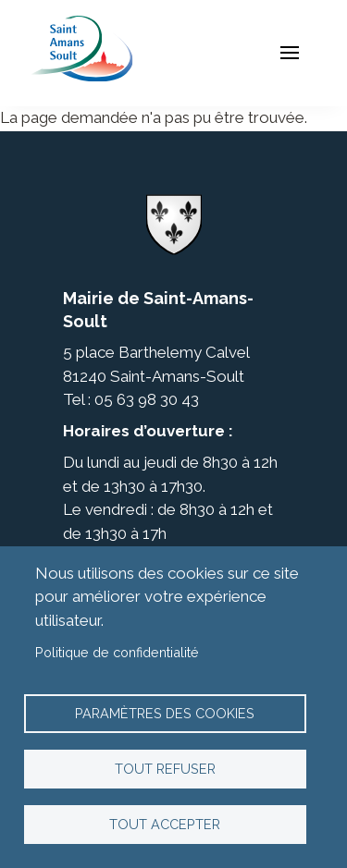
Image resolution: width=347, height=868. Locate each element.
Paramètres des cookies (165, 713)
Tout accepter (165, 824)
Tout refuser (165, 769)
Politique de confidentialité (117, 652)
